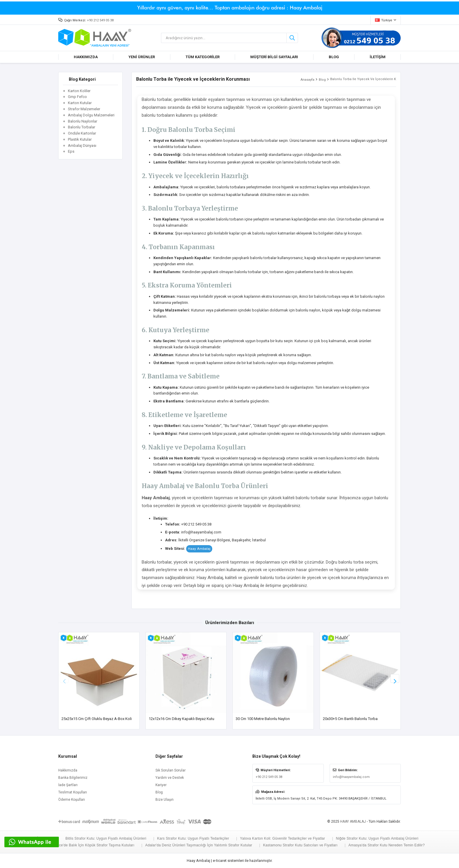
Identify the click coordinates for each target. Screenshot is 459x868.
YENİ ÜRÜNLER (142, 57)
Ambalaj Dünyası (82, 145)
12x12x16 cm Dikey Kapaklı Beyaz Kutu (181, 719)
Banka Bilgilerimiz (73, 778)
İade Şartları (68, 785)
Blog (322, 80)
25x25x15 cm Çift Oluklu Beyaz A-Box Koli (97, 719)
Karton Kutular (80, 103)
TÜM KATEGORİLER (203, 57)
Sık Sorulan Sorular (171, 770)
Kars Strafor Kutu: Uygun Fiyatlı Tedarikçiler (193, 838)
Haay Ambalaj (199, 549)
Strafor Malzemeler (84, 109)
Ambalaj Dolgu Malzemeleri (91, 115)
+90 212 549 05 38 (100, 20)
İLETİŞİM (378, 57)
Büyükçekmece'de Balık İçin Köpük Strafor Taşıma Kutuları (86, 845)
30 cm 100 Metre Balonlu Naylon (263, 719)
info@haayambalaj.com (351, 777)
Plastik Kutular (80, 139)
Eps (71, 151)
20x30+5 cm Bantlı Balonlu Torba (350, 719)
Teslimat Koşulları (73, 792)
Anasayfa (308, 80)
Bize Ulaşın (165, 800)
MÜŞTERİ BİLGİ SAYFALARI (274, 57)
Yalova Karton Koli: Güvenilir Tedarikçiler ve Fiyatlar (283, 838)
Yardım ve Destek (170, 778)
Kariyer (161, 785)
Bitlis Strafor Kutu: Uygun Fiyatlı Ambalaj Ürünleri (106, 838)
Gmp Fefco (77, 97)
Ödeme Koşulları (72, 800)
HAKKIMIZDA (86, 57)
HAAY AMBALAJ (353, 821)
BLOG (334, 57)
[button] (395, 678)
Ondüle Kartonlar (82, 133)
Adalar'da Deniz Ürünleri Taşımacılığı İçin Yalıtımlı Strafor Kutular (199, 845)
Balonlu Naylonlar (83, 121)
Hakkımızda (68, 770)
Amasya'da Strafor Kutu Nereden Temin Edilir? (387, 845)
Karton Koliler (79, 91)
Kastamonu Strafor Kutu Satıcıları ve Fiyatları (300, 845)
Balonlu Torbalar (82, 127)
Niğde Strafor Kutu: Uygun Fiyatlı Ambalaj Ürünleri (377, 838)
